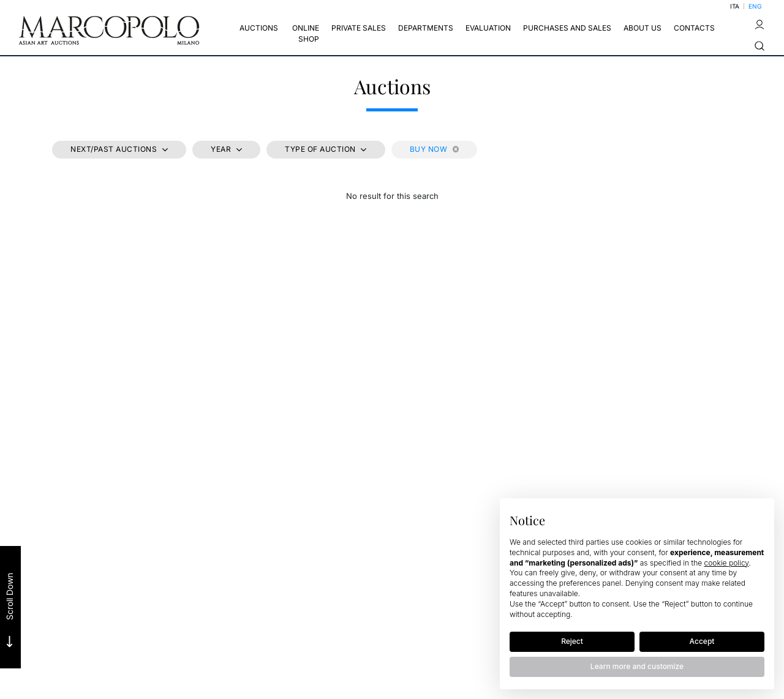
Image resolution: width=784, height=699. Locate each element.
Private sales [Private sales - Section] (359, 28)
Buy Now (435, 149)
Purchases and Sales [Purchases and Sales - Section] (567, 28)
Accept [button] (702, 641)
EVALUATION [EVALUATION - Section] (488, 28)
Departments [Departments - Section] (426, 28)
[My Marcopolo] (759, 24)
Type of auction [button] (321, 149)
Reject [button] (572, 641)
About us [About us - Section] (643, 28)
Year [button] (222, 149)
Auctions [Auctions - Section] (259, 28)
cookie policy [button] (727, 563)
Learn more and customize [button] (637, 666)
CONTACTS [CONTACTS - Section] (694, 28)
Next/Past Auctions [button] (115, 149)
